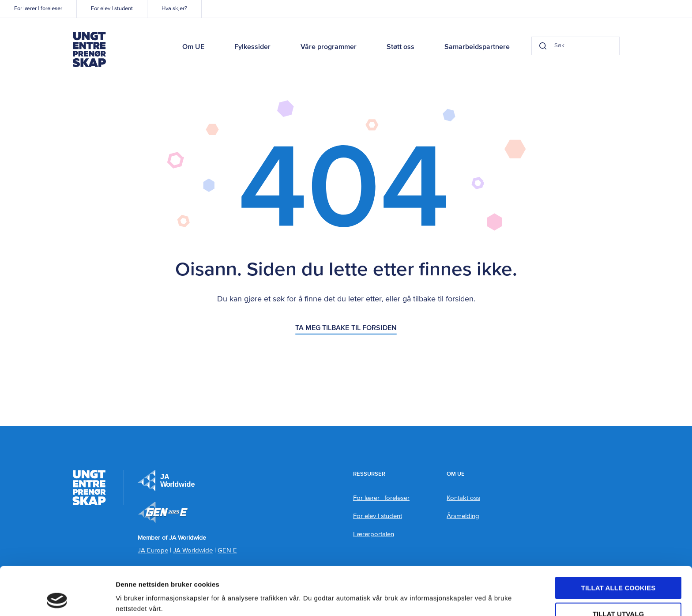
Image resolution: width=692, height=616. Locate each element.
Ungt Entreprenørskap (89, 49)
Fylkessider (252, 47)
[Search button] (543, 46)
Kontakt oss (463, 498)
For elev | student (112, 9)
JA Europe (166, 481)
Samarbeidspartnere (477, 47)
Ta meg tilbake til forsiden (346, 328)
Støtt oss (401, 47)
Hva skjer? (174, 9)
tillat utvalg (619, 569)
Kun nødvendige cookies (618, 594)
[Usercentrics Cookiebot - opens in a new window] (57, 599)
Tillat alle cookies (619, 543)
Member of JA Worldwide (163, 512)
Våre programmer (329, 47)
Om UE (193, 47)
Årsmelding (463, 516)
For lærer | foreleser (38, 9)
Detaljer (470, 592)
